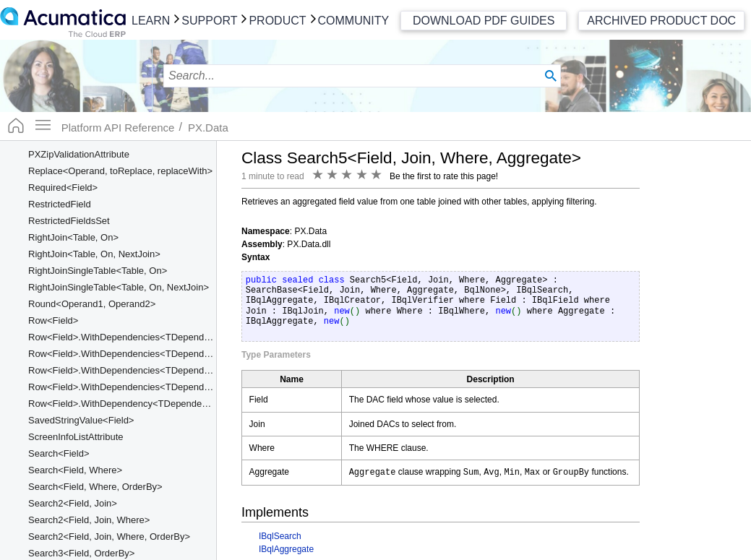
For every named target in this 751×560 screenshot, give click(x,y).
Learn (151, 21)
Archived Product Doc (661, 21)
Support (209, 21)
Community (354, 21)
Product (277, 21)
